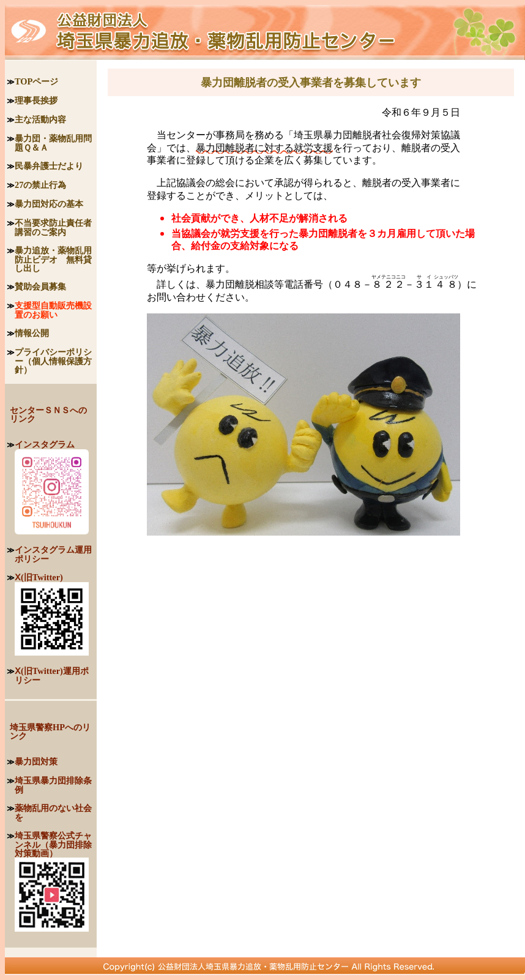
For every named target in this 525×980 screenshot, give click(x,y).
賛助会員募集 (40, 286)
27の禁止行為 (40, 185)
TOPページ (36, 81)
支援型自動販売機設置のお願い (53, 310)
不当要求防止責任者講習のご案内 (53, 227)
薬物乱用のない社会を (53, 813)
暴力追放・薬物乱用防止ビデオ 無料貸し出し (53, 259)
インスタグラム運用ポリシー (53, 554)
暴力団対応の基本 (49, 204)
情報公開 (32, 333)
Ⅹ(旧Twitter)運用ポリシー (52, 675)
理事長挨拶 (36, 100)
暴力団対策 (36, 761)
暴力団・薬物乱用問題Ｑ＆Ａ (53, 143)
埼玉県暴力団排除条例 (53, 785)
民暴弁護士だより (49, 166)
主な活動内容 (40, 119)
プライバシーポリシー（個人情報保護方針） (53, 361)
